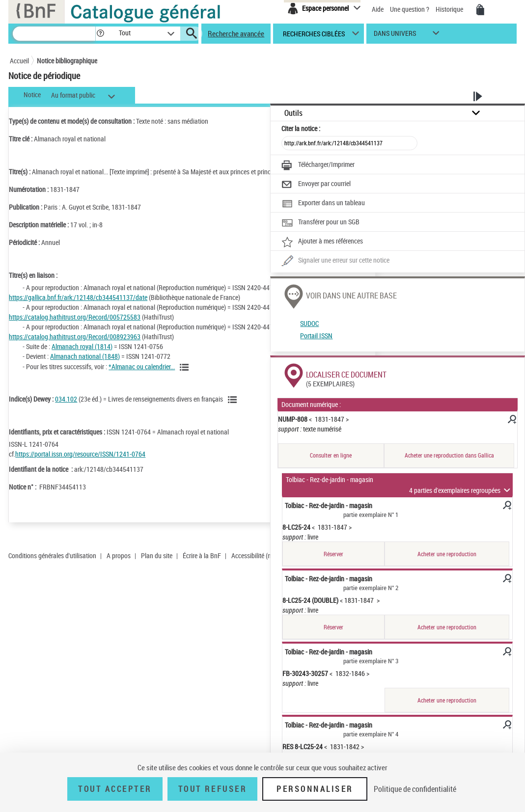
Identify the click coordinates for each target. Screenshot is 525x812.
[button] (100, 34)
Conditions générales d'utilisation (52, 555)
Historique (450, 9)
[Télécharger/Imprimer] (318, 165)
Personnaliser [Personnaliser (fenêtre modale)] (315, 789)
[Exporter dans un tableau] (323, 204)
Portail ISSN (316, 336)
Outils (293, 113)
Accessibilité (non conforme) (269, 555)
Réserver (333, 554)
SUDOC (309, 323)
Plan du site (157, 555)
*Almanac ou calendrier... (142, 366)
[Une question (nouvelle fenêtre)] (335, 261)
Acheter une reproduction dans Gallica (449, 455)
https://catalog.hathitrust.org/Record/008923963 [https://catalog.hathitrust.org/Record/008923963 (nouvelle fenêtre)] (75, 337)
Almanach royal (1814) (82, 346)
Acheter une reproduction (447, 554)
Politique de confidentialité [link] (415, 789)
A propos (119, 555)
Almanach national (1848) (85, 356)
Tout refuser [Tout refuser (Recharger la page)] (212, 789)
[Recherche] (54, 34)
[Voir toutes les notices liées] (186, 367)
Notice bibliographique (67, 61)
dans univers (395, 36)
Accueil (19, 61)
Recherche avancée (236, 33)
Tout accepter (115, 789)
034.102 (66, 399)
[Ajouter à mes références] (322, 242)
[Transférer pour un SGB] (320, 223)
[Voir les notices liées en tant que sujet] (234, 400)
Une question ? (410, 9)
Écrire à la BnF (202, 555)
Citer (301, 128)
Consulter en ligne (331, 455)
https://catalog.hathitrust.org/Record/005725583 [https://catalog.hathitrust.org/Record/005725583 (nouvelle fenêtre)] (75, 317)
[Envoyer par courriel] (316, 185)
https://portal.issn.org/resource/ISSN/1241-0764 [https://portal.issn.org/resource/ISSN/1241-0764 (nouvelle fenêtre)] (80, 454)
